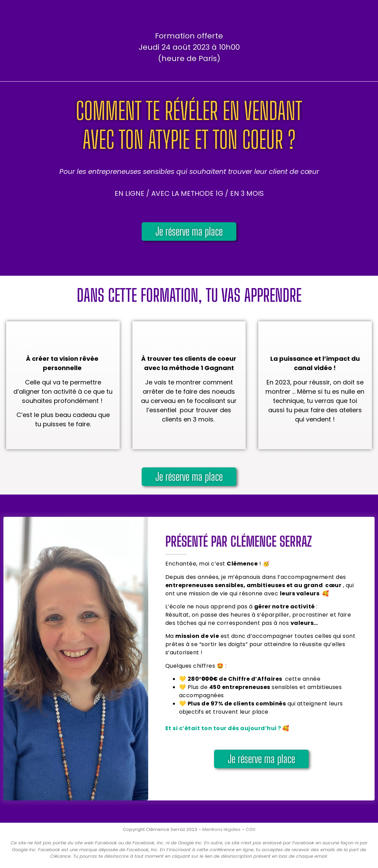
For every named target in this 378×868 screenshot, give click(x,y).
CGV (251, 829)
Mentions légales (221, 829)
